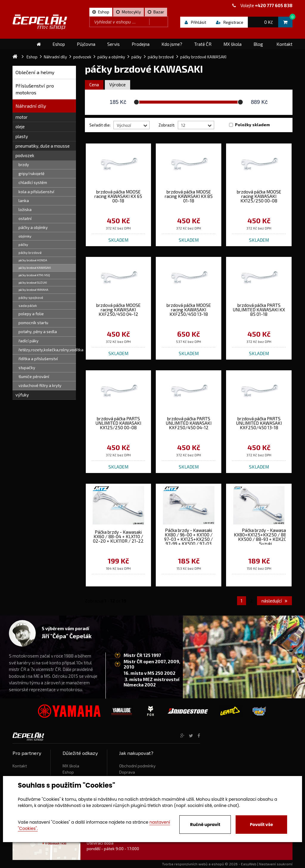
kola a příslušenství (36, 192)
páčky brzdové (30, 253)
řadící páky (28, 341)
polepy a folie (31, 314)
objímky (25, 236)
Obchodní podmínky (137, 766)
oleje (20, 127)
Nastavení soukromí (276, 864)
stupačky (27, 368)
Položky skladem (252, 125)
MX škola (71, 766)
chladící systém (33, 182)
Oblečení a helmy (35, 72)
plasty (22, 136)
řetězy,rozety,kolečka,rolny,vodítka (47, 350)
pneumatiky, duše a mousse (43, 146)
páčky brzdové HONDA (33, 260)
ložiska (25, 210)
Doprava (127, 772)
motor (22, 117)
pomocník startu (33, 323)
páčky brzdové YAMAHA (33, 290)
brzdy (24, 165)
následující (274, 601)
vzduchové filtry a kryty (40, 385)
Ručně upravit (205, 825)
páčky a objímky (33, 227)
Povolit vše (261, 825)
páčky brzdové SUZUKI (33, 282)
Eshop (68, 772)
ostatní (25, 218)
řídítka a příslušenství (38, 359)
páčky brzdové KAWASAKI (35, 268)
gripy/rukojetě (31, 174)
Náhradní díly (31, 106)
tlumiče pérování (34, 377)
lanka (24, 201)
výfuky (22, 395)
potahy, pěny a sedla (38, 332)
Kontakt (20, 766)
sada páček (28, 306)
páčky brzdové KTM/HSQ (34, 275)
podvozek (25, 155)
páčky (23, 244)
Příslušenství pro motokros (35, 89)
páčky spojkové (31, 298)
